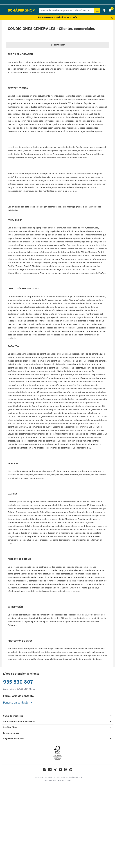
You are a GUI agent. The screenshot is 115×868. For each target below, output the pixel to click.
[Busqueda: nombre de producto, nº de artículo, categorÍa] (67, 11)
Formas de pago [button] (11, 816)
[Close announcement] (112, 18)
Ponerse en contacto (16, 786)
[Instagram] (66, 853)
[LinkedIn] (50, 853)
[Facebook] (45, 853)
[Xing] (55, 853)
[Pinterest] (71, 853)
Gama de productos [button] (13, 799)
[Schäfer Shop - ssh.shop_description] (22, 11)
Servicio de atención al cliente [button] (19, 805)
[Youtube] (61, 853)
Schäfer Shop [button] (10, 810)
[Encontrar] (97, 11)
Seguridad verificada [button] (14, 821)
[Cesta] (111, 11)
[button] (3, 10)
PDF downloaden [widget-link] (57, 45)
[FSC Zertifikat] (57, 836)
